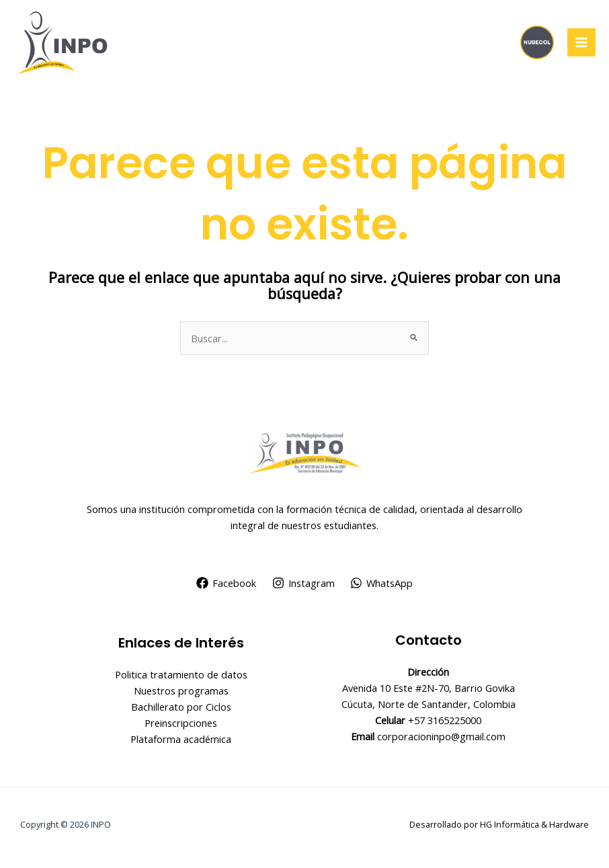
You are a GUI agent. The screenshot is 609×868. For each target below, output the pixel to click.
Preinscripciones (181, 723)
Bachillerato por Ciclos (181, 707)
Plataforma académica (181, 739)
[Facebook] (226, 583)
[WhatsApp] (381, 583)
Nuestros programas (181, 691)
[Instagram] (303, 583)
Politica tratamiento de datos (181, 674)
